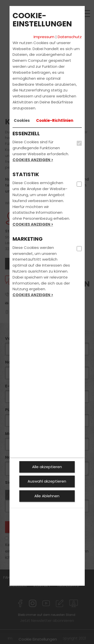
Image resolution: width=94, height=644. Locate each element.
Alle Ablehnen (47, 496)
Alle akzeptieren (47, 467)
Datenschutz (70, 37)
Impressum (44, 37)
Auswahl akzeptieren (47, 481)
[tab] (22, 121)
